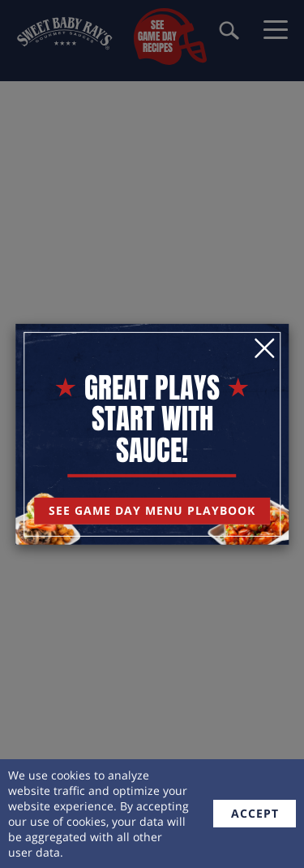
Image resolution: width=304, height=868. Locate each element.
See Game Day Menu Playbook (152, 510)
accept (255, 813)
